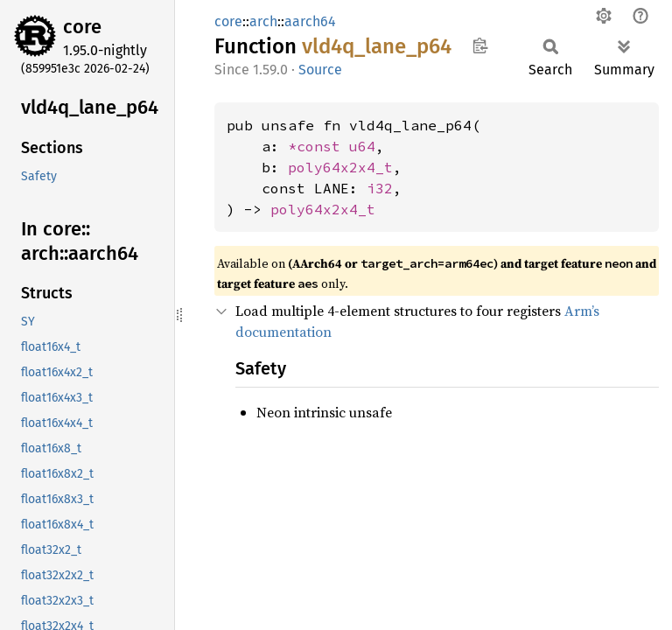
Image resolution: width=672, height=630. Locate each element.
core (82, 27)
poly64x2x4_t (340, 167)
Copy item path (480, 45)
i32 (380, 188)
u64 (362, 146)
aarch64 (310, 21)
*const (318, 146)
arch (263, 21)
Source (320, 70)
